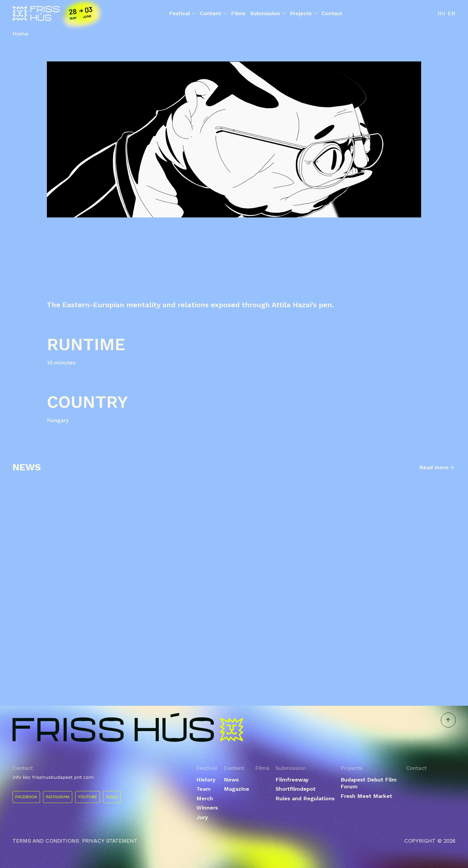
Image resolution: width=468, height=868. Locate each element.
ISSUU (112, 797)
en (452, 13)
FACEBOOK (26, 797)
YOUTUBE (88, 797)
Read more (434, 467)
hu (441, 13)
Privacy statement (110, 841)
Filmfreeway (292, 780)
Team (204, 789)
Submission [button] (268, 13)
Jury (202, 817)
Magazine (237, 789)
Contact (332, 13)
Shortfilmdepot (295, 789)
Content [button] (213, 13)
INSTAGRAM (57, 797)
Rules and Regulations (305, 798)
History (206, 780)
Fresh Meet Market (366, 796)
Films (238, 13)
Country (87, 402)
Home (20, 34)
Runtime (86, 344)
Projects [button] (303, 13)
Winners (207, 808)
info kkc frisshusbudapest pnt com (53, 777)
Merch (205, 798)
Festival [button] (182, 13)
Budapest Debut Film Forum (369, 783)
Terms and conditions (46, 841)
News (231, 780)
